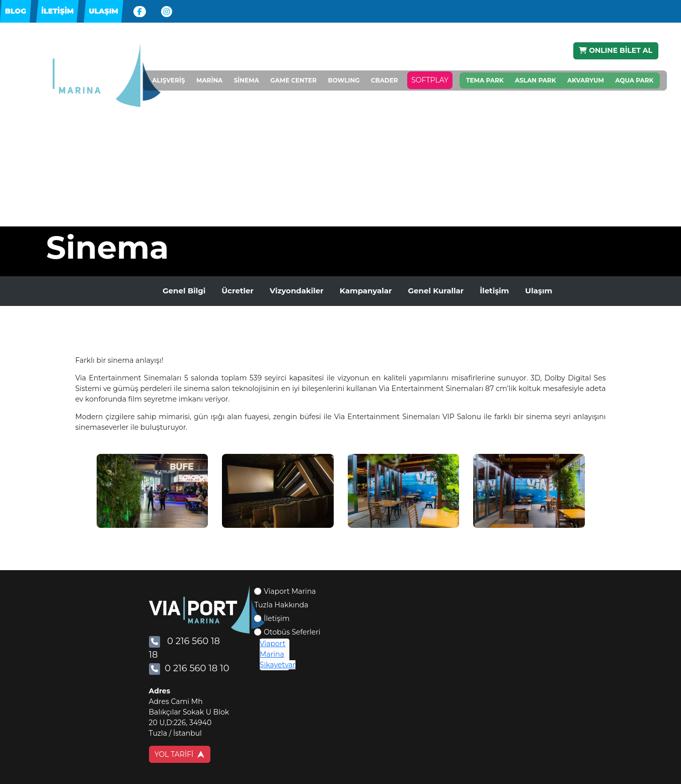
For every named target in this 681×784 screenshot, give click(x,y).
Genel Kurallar (436, 291)
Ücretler (237, 291)
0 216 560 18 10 (189, 668)
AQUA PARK (634, 80)
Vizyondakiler (297, 291)
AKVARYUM (586, 80)
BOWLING (344, 81)
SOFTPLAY (430, 81)
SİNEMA (247, 81)
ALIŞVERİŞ (168, 81)
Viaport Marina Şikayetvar (278, 654)
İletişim (494, 291)
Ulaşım (539, 291)
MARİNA (209, 81)
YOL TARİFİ (179, 754)
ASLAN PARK (536, 80)
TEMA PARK (485, 80)
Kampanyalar (366, 291)
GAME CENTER (293, 81)
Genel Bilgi (184, 291)
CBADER (385, 81)
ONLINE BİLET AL (616, 50)
